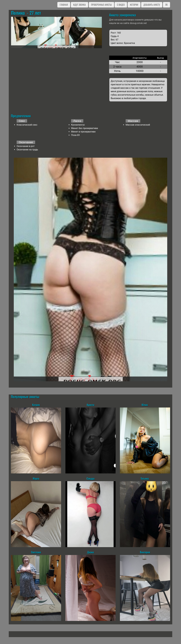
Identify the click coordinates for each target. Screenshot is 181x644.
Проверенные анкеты (101, 5)
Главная (64, 5)
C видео (121, 5)
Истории (134, 5)
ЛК (166, 5)
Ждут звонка (79, 5)
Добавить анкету (152, 5)
